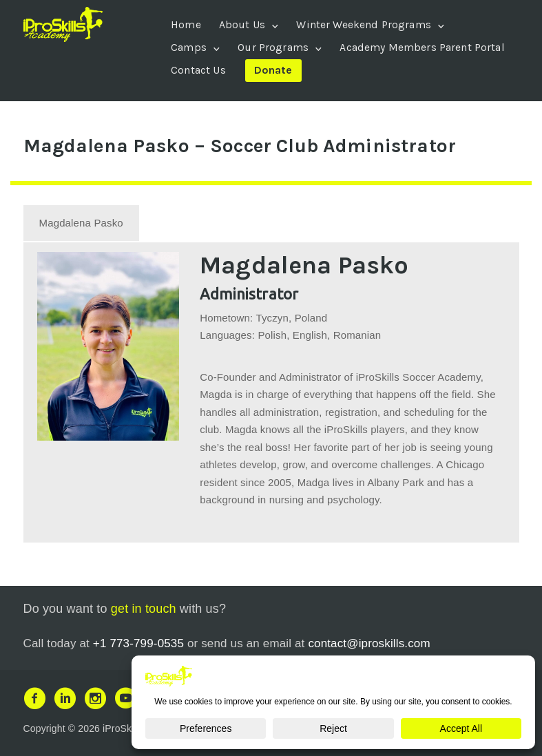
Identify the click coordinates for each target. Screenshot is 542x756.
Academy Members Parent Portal (422, 48)
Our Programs (273, 48)
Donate (273, 70)
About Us (242, 25)
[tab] (81, 222)
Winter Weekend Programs (363, 25)
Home (186, 25)
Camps (189, 48)
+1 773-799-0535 (138, 641)
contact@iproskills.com (369, 641)
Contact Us (198, 70)
